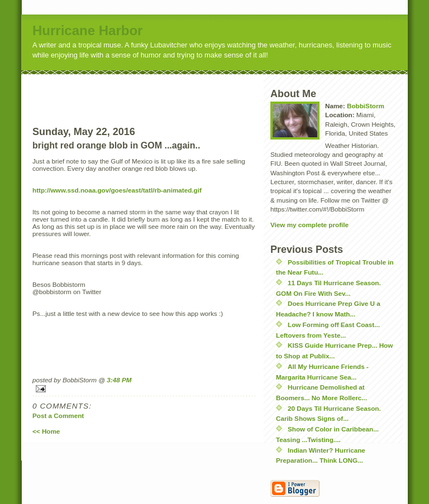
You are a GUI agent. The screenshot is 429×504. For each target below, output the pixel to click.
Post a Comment (58, 416)
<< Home (46, 431)
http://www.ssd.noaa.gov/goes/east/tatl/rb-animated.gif (117, 190)
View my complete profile (309, 225)
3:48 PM (119, 380)
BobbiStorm (366, 106)
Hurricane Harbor (87, 30)
